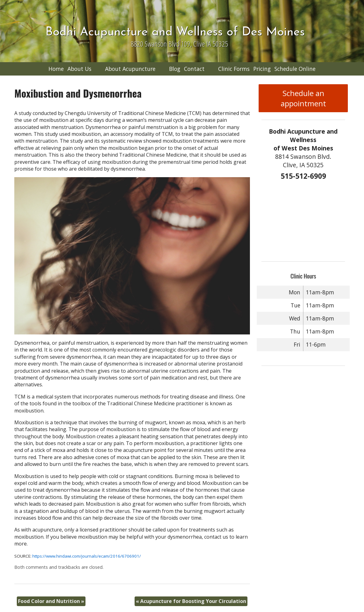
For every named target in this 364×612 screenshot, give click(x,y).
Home (56, 69)
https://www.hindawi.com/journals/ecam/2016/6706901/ (87, 556)
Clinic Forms (234, 69)
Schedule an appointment (303, 98)
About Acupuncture (130, 69)
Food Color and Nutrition (51, 601)
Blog (175, 69)
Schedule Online (295, 69)
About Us (79, 69)
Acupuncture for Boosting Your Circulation (191, 601)
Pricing (262, 69)
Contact (194, 69)
